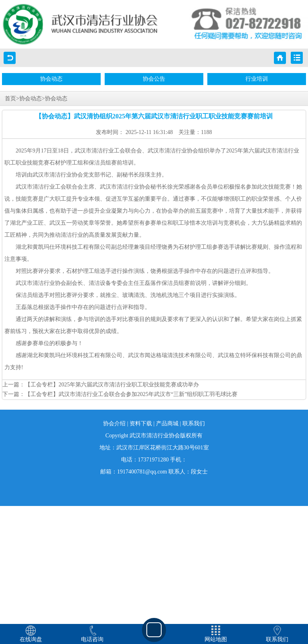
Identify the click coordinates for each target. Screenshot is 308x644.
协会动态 (51, 79)
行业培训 (257, 79)
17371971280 (153, 460)
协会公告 (154, 79)
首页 (10, 99)
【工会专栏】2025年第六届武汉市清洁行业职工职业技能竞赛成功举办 (112, 385)
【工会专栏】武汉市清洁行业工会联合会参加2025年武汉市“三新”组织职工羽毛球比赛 (131, 394)
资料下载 (141, 424)
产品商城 (167, 424)
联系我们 (194, 424)
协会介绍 (114, 424)
